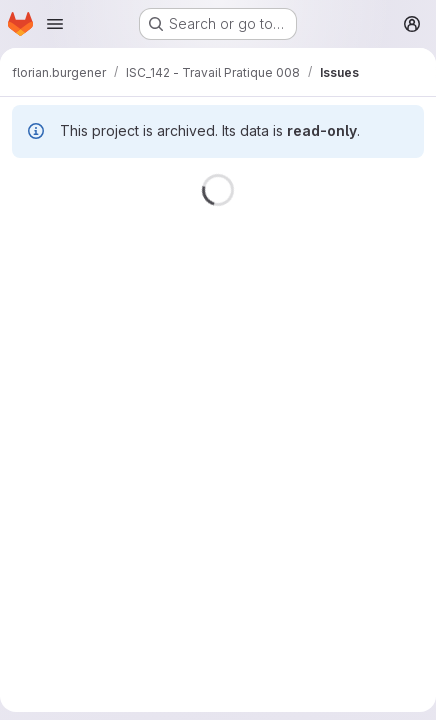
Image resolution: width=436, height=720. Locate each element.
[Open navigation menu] (55, 24)
